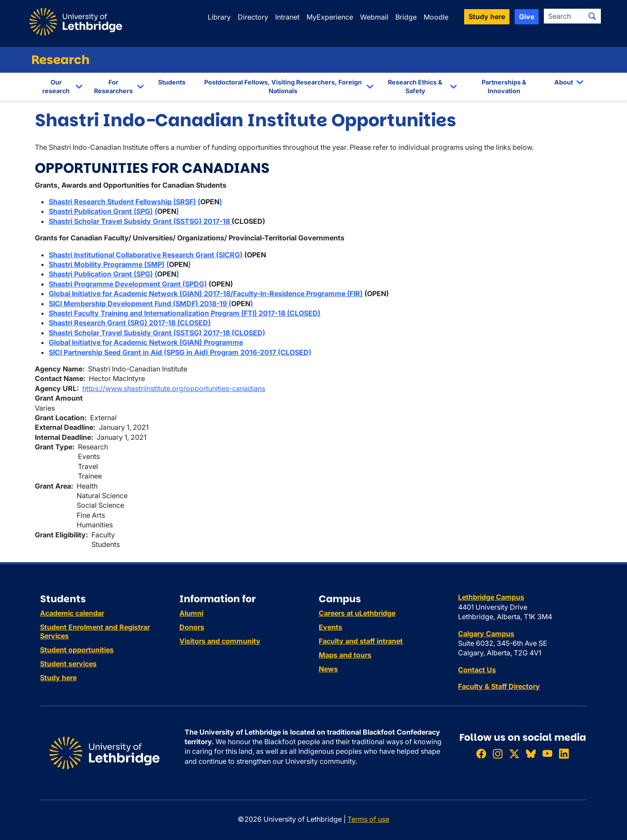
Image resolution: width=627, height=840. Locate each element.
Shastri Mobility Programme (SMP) (107, 264)
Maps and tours (345, 655)
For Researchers (113, 86)
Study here (58, 678)
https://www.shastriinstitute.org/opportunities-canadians (174, 388)
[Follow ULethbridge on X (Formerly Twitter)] (514, 754)
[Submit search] (592, 16)
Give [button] (527, 17)
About (564, 82)
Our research (56, 86)
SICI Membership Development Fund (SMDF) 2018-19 (139, 304)
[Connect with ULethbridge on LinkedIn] (564, 754)
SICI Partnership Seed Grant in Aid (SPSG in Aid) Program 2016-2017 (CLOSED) (180, 352)
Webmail (374, 17)
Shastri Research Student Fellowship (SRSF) (122, 202)
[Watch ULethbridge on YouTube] (547, 754)
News (328, 669)
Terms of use (368, 819)
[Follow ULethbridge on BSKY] (531, 754)
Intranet (287, 17)
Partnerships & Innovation (504, 86)
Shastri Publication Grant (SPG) (101, 211)
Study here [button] (487, 17)
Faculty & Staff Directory (499, 686)
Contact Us (477, 670)
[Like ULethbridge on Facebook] (481, 754)
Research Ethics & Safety (415, 86)
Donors (192, 627)
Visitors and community (220, 641)
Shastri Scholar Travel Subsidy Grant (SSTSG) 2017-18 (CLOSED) (157, 333)
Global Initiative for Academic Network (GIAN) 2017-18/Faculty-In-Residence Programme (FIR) (206, 293)
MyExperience (330, 17)
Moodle (436, 17)
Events (330, 627)
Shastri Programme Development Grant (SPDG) (128, 284)
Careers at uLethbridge (357, 613)
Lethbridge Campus (491, 597)
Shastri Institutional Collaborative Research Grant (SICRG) (146, 255)
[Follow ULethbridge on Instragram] (498, 754)
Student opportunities (77, 650)
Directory (253, 17)
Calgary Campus (486, 634)
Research (61, 60)
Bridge (406, 17)
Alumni (191, 613)
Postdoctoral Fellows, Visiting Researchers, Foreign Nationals (283, 86)
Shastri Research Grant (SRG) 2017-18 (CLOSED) (130, 323)
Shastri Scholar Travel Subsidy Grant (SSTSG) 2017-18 (140, 221)
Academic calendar (72, 613)
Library (219, 17)
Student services (68, 664)
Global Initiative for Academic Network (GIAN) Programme (146, 342)
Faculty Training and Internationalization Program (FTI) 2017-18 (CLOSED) (197, 313)
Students (172, 82)
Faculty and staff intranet (361, 641)
